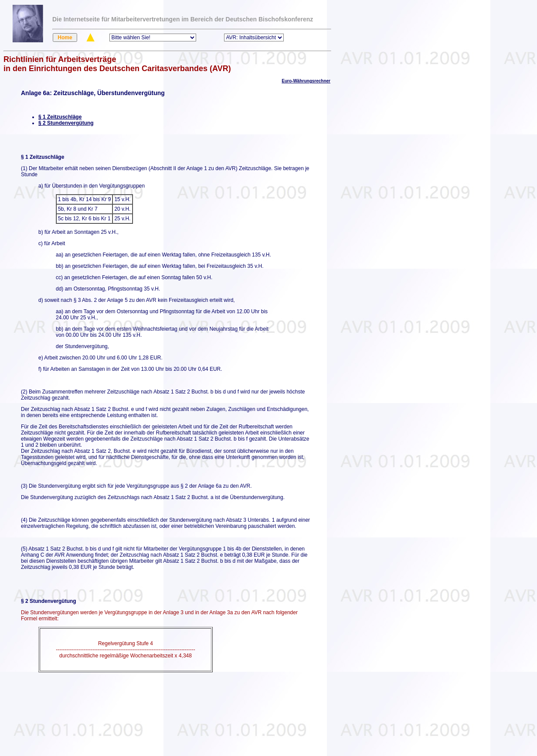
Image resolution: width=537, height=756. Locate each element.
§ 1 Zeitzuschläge (60, 117)
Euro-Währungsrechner (306, 81)
